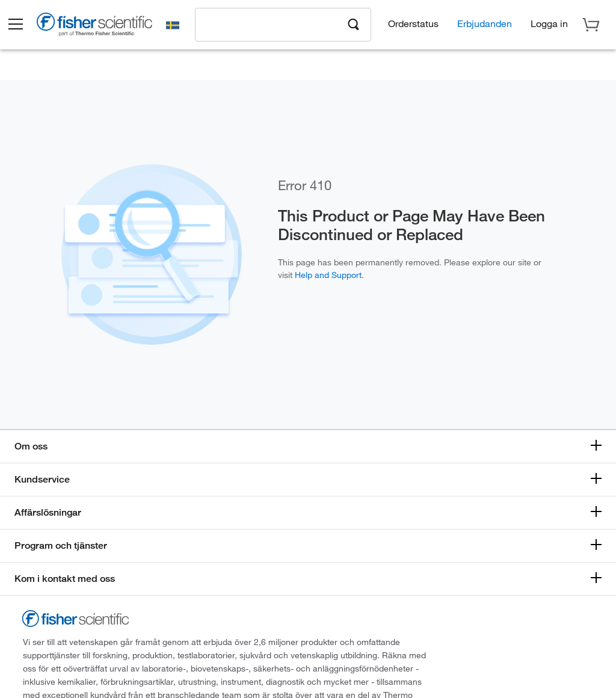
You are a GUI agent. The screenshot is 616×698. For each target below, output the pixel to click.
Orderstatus (413, 24)
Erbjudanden (485, 24)
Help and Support (328, 275)
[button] (25, 26)
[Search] (354, 25)
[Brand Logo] (105, 28)
